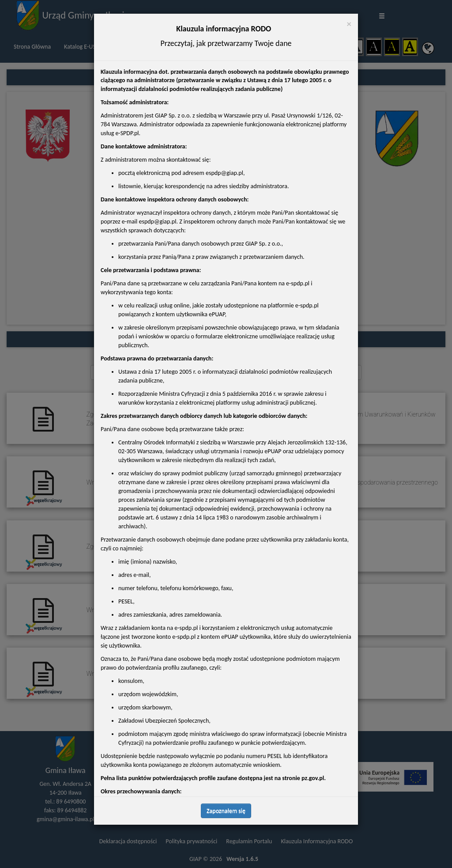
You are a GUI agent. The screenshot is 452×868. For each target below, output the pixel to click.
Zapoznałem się (226, 811)
